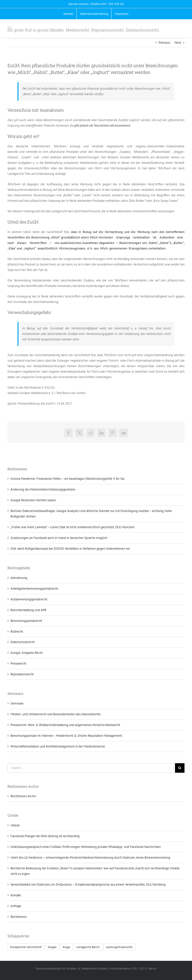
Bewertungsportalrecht (26, 621)
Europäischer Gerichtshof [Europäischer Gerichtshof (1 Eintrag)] (26, 947)
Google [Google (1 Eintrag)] (52, 947)
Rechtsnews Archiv (23, 796)
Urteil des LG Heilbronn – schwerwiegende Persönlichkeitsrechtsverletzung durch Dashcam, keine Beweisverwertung (90, 857)
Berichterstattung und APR (28, 610)
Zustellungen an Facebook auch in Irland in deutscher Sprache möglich (59, 538)
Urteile (15, 825)
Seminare (17, 703)
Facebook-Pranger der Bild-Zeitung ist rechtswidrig (45, 836)
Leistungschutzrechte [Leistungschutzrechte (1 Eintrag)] (119, 947)
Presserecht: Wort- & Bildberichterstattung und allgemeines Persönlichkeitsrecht (65, 725)
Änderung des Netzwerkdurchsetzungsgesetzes (43, 489)
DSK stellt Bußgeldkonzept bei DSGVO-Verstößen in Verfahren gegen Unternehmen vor (70, 549)
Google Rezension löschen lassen (33, 500)
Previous (164, 43)
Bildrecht (17, 631)
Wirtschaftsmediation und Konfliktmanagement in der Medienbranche (58, 746)
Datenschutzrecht (22, 642)
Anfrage (16, 906)
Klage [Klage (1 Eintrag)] (66, 947)
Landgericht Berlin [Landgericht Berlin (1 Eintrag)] (88, 947)
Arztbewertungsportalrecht (29, 599)
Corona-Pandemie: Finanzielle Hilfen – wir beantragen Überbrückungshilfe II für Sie (67, 479)
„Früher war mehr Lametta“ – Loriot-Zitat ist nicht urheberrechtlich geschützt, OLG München (72, 527)
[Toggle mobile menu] (10, 28)
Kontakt (16, 895)
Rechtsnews (19, 917)
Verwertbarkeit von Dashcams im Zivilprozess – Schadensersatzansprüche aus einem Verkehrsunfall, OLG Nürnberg (88, 884)
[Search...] (91, 768)
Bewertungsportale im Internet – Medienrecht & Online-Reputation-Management (66, 736)
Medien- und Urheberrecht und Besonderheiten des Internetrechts (55, 714)
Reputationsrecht (22, 674)
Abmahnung (19, 578)
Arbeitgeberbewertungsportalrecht (34, 589)
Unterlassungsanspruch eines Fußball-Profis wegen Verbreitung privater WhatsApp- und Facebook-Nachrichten (86, 847)
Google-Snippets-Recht (26, 653)
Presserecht (18, 663)
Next (178, 43)
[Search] (180, 768)
